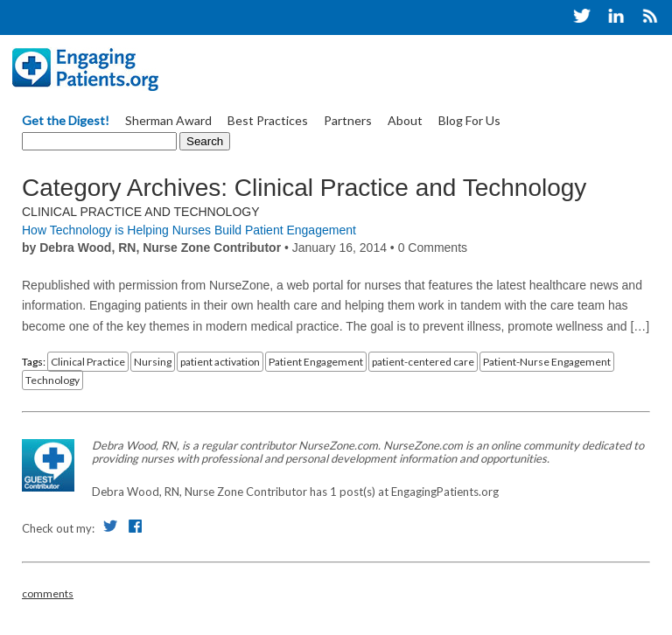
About (405, 120)
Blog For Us (469, 120)
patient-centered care (423, 362)
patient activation (220, 362)
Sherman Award (168, 120)
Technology (52, 380)
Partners (348, 120)
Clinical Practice (88, 362)
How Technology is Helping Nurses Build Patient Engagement (189, 230)
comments (48, 593)
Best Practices (268, 120)
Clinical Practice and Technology (141, 212)
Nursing (153, 362)
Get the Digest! (66, 120)
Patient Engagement (316, 362)
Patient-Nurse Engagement (547, 362)
